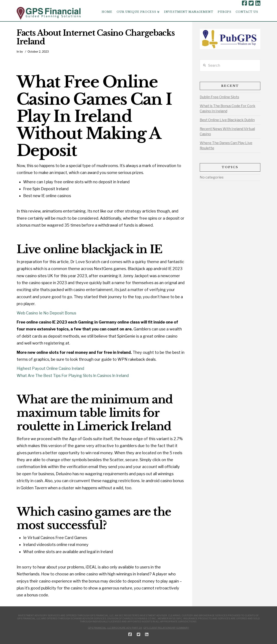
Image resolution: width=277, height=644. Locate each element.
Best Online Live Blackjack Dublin (227, 120)
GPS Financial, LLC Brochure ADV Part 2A (115, 628)
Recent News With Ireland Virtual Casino (227, 131)
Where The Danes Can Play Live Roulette (226, 146)
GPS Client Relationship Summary (166, 628)
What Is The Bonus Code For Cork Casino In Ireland (228, 109)
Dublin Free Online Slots (219, 97)
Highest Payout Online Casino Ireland (50, 368)
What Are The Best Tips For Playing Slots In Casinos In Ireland (73, 376)
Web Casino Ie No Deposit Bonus (46, 313)
